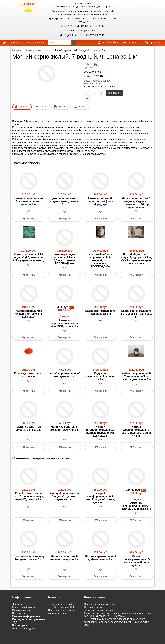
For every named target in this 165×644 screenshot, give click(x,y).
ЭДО (15, 625)
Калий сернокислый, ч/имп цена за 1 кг (65, 378)
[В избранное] (87, 99)
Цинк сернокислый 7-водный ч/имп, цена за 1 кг (65, 201)
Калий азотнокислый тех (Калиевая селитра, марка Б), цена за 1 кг (29, 499)
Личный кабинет (108, 42)
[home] (4, 43)
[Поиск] (59, 43)
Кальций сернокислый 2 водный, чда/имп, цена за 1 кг (29, 201)
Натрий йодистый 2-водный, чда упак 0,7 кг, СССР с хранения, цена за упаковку (136, 259)
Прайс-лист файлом (23, 610)
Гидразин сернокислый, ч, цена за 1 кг (100, 379)
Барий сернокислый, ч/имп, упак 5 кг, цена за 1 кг (136, 317)
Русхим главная (21, 613)
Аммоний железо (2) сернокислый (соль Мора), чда (100, 201)
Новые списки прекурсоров (99, 613)
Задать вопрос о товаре (97, 81)
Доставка (17, 607)
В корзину (115, 93)
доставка (90, 67)
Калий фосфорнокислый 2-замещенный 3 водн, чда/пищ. (136, 564)
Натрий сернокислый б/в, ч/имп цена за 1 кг (100, 561)
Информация (36, 42)
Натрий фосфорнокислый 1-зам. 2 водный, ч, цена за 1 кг (136, 434)
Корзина (152, 42)
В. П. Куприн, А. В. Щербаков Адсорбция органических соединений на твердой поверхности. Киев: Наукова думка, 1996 (117, 625)
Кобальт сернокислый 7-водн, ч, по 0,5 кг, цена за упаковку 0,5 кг (136, 379)
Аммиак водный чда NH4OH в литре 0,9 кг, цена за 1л (29, 317)
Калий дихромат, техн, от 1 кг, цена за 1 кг (29, 378)
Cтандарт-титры (93, 610)
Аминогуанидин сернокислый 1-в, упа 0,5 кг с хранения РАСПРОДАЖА (65, 259)
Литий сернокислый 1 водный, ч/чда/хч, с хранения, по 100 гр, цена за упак (136, 203)
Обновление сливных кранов (100, 607)
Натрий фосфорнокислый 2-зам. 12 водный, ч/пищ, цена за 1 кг (100, 501)
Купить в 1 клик (93, 84)
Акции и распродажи (24, 631)
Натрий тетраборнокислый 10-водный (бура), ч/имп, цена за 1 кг (101, 434)
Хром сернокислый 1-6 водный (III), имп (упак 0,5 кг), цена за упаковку (29, 258)
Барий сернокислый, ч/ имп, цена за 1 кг (100, 315)
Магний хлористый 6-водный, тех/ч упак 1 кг (65, 431)
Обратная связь (95, 35)
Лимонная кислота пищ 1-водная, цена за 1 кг (29, 561)
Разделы (17, 42)
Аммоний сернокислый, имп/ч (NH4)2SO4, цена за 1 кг (65, 326)
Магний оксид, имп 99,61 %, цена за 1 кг (29, 431)
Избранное (132, 42)
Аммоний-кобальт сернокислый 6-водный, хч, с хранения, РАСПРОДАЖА (100, 260)
